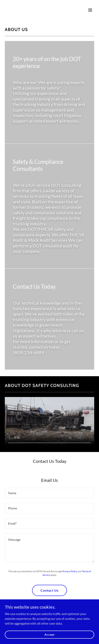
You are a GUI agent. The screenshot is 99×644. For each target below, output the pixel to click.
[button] (90, 10)
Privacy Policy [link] (70, 571)
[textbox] (49, 493)
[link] (36, 13)
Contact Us (49, 590)
